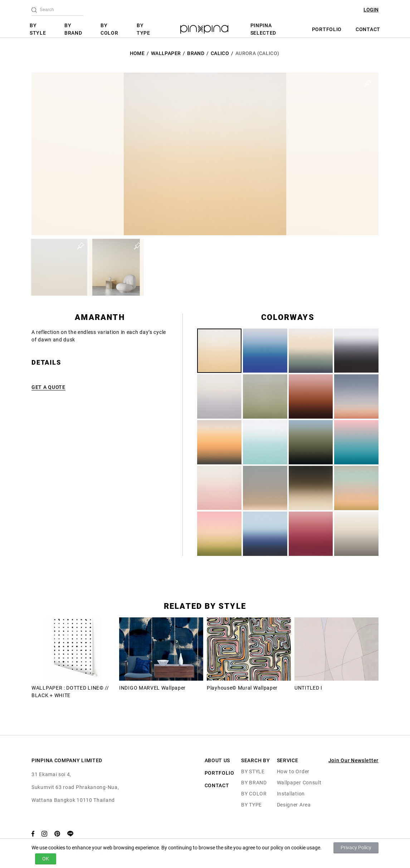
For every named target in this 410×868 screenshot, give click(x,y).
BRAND (196, 53)
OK (46, 859)
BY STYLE (38, 29)
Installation (291, 794)
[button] (59, 267)
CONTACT (368, 29)
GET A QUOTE (48, 387)
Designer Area (294, 805)
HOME (137, 53)
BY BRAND (73, 29)
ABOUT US (218, 760)
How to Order (293, 771)
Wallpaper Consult (299, 783)
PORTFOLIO (327, 29)
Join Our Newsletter (353, 760)
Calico (220, 53)
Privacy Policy (356, 848)
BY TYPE (143, 29)
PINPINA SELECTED (263, 29)
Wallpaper (166, 53)
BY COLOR (109, 29)
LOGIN (371, 10)
